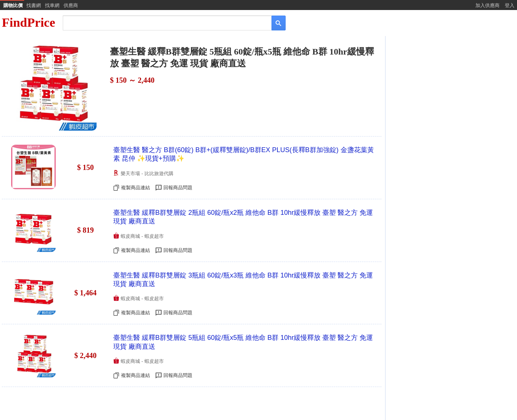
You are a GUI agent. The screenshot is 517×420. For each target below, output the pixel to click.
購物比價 (13, 5)
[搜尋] (162, 22)
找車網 (52, 5)
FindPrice (29, 22)
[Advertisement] (451, 95)
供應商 (71, 5)
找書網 (34, 5)
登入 (510, 5)
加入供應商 (487, 5)
